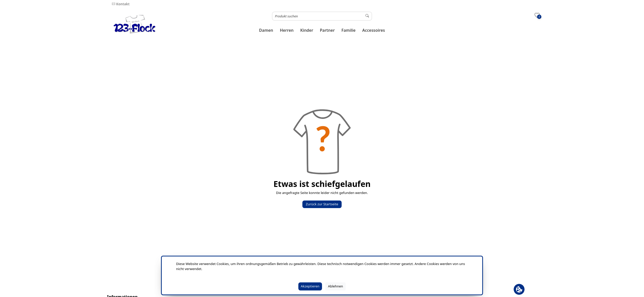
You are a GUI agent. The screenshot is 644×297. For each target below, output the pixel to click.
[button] (266, 30)
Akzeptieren (310, 286)
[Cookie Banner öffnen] (519, 289)
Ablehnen (336, 286)
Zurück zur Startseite (322, 204)
